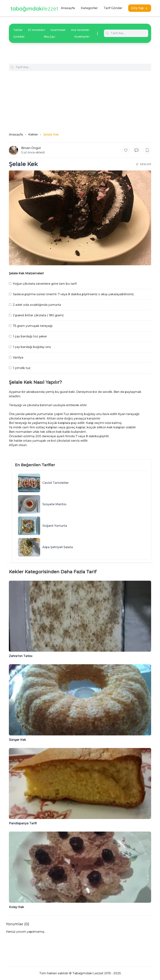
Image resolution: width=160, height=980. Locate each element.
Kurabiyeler (82, 37)
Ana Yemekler (80, 30)
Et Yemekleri (36, 30)
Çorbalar (19, 37)
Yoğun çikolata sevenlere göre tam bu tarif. (45, 284)
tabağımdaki (34, 9)
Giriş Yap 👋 (140, 8)
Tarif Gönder (113, 8)
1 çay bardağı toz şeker (30, 336)
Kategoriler (89, 8)
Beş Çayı (49, 37)
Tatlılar (18, 30)
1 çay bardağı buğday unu (32, 347)
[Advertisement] (80, 99)
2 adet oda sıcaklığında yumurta (37, 305)
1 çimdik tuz (22, 368)
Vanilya (18, 357)
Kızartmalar (58, 30)
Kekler (33, 134)
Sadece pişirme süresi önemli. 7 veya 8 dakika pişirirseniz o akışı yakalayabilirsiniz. (74, 294)
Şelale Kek (51, 134)
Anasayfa (68, 8)
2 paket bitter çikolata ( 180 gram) (38, 315)
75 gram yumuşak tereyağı (33, 326)
